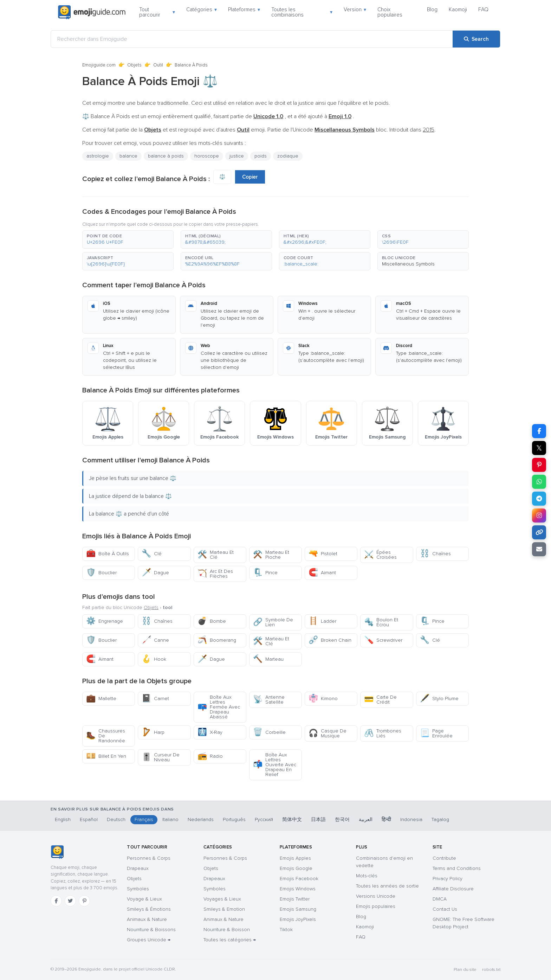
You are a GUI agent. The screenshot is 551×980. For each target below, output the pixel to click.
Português (234, 819)
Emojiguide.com (99, 65)
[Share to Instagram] (539, 515)
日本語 (318, 819)
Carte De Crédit (380, 700)
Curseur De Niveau (161, 757)
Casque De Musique (328, 733)
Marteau (268, 659)
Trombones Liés (383, 733)
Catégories (202, 9)
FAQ (483, 9)
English (63, 819)
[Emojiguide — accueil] (57, 852)
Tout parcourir (157, 12)
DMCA (440, 899)
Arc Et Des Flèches (215, 574)
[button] (128, 239)
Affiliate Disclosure (453, 889)
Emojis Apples (295, 858)
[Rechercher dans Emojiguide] (252, 39)
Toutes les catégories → (230, 940)
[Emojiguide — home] (92, 12)
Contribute (444, 858)
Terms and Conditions (457, 868)
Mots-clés (367, 876)
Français (144, 819)
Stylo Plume (439, 699)
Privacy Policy (448, 879)
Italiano (170, 819)
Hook (154, 659)
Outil (158, 65)
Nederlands (201, 819)
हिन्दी (386, 819)
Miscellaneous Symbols (408, 264)
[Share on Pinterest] (539, 465)
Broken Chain (330, 640)
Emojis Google (296, 868)
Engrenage (105, 621)
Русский (264, 819)
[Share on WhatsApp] (539, 482)
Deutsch (116, 819)
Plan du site (465, 970)
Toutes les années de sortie (387, 886)
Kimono (323, 699)
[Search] (476, 39)
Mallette (101, 699)
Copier (250, 177)
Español (89, 819)
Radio (210, 756)
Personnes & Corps (149, 858)
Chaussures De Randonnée (106, 736)
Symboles (138, 889)
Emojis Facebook (299, 879)
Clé (152, 554)
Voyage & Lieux (144, 899)
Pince (265, 573)
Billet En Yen (106, 756)
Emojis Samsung (298, 909)
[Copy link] (539, 532)
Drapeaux (138, 868)
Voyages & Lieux (222, 899)
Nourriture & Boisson (227, 930)
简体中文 (292, 819)
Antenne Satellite (269, 700)
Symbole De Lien (273, 622)
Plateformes (244, 9)
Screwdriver (383, 640)
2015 (429, 130)
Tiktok (286, 930)
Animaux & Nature (147, 919)
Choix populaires (390, 12)
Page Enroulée (436, 733)
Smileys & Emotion (224, 909)
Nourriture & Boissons (151, 930)
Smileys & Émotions (149, 909)
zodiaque (288, 156)
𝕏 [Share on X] (539, 448)
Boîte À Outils (108, 554)
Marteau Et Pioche (271, 555)
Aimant (322, 573)
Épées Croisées (380, 555)
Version (355, 9)
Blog (432, 9)
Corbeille (269, 732)
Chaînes (435, 554)
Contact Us (445, 909)
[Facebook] (56, 901)
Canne (155, 640)
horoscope (207, 156)
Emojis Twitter (295, 899)
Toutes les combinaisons (302, 12)
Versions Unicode (376, 896)
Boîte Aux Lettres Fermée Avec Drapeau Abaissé (219, 707)
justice (237, 156)
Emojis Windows (298, 889)
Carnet (155, 699)
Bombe (212, 621)
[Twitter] (70, 901)
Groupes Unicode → (149, 940)
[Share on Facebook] (539, 431)
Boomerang (217, 640)
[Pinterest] (84, 901)
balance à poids (166, 156)
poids (261, 156)
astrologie (98, 156)
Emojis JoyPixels (298, 919)
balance (128, 156)
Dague (155, 573)
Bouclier (101, 573)
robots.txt (491, 970)
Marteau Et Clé (216, 555)
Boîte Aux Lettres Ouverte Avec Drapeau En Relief (275, 765)
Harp (153, 732)
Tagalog (440, 819)
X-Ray (210, 732)
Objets (134, 65)
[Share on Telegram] (539, 499)
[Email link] (539, 549)
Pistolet (323, 554)
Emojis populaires (376, 906)
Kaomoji (458, 9)
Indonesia (411, 819)
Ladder (322, 621)
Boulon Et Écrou (381, 622)
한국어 (342, 819)
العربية (366, 819)
